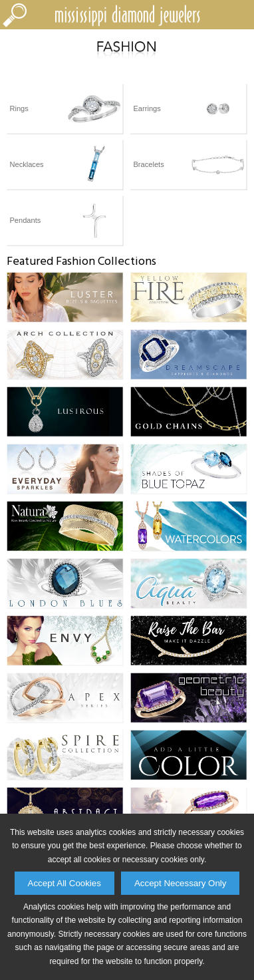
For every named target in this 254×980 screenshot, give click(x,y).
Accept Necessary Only (181, 883)
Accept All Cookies (64, 883)
